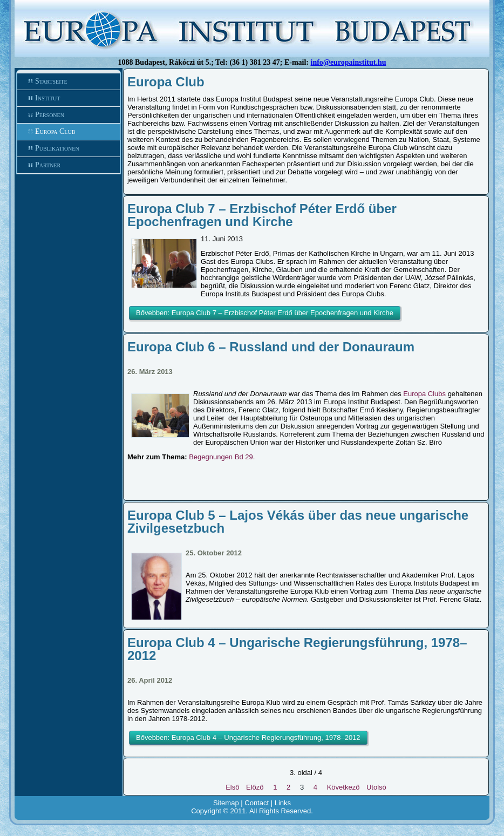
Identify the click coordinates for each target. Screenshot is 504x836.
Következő (343, 787)
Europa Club (55, 131)
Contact (257, 803)
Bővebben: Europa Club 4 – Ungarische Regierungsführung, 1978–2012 (248, 738)
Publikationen (57, 148)
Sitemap (226, 803)
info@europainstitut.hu (349, 62)
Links (283, 803)
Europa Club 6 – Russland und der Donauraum (271, 347)
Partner (48, 165)
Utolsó (376, 787)
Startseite (51, 81)
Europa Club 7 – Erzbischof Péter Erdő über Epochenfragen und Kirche (262, 215)
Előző (255, 787)
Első (232, 787)
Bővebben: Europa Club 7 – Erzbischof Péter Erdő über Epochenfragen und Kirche (265, 313)
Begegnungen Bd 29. (222, 457)
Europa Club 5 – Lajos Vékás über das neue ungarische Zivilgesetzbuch (298, 522)
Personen (50, 115)
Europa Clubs (425, 394)
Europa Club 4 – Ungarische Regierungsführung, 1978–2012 (297, 649)
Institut (47, 98)
